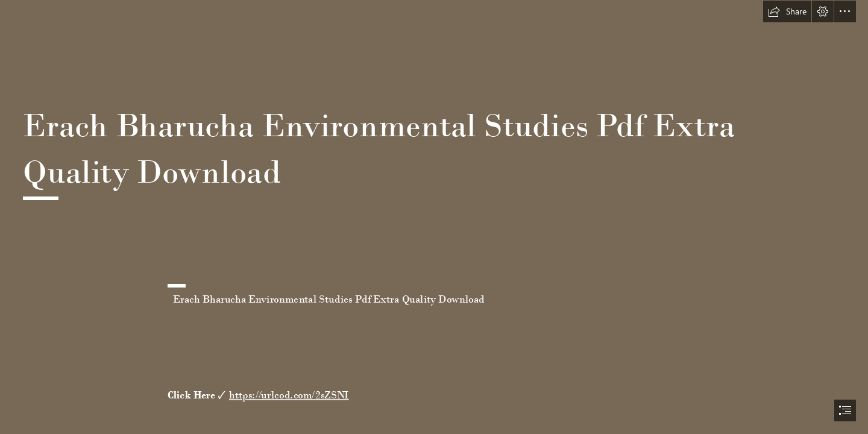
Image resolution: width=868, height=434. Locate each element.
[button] (787, 11)
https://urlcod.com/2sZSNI (289, 395)
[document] (434, 217)
